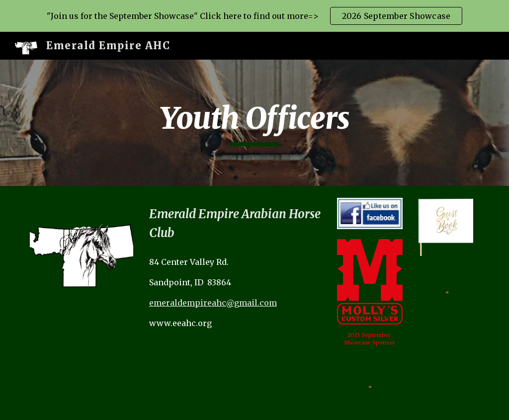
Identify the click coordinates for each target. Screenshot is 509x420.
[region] (254, 16)
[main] (254, 123)
